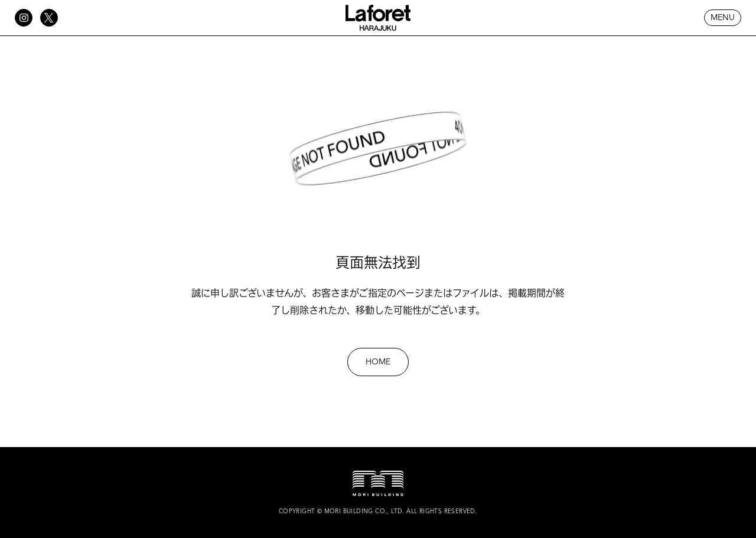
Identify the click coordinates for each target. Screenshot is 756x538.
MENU (723, 18)
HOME (378, 362)
